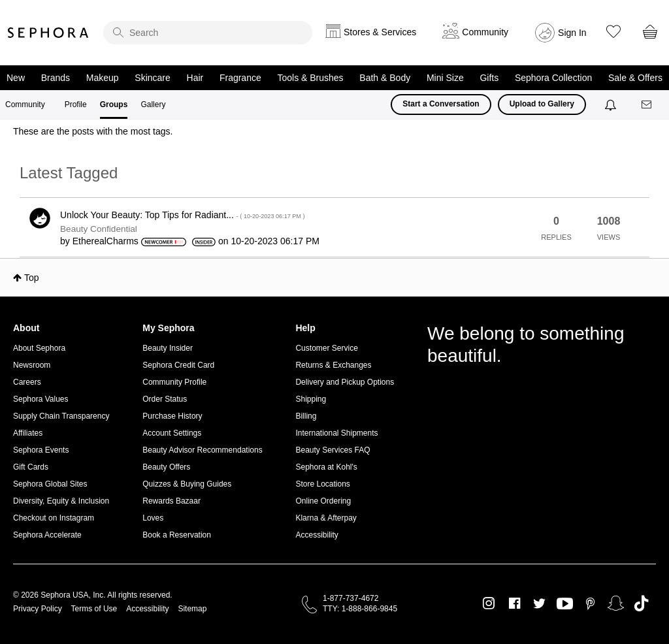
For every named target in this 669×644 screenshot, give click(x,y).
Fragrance (240, 78)
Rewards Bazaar (171, 501)
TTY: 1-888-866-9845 (360, 609)
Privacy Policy (38, 609)
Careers (27, 382)
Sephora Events (41, 450)
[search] (208, 33)
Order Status (165, 399)
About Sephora (39, 348)
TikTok (641, 604)
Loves (153, 518)
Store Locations (322, 484)
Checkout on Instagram (54, 518)
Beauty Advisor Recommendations (202, 450)
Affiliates (28, 433)
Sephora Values (41, 399)
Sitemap (192, 609)
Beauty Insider (168, 348)
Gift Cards (31, 467)
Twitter (539, 604)
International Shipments (336, 433)
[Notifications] (612, 105)
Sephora (48, 33)
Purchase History (172, 416)
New (16, 78)
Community (25, 105)
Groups (114, 105)
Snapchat (616, 604)
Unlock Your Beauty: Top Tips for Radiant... (182, 215)
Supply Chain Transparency (61, 416)
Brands (56, 78)
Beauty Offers (166, 467)
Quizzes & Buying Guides (187, 484)
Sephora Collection (553, 78)
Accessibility (317, 535)
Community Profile (174, 382)
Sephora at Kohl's (326, 467)
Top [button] (32, 278)
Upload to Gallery (542, 104)
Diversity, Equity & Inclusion (61, 501)
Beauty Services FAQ (333, 450)
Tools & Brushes (310, 78)
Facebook (514, 604)
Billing (306, 416)
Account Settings (172, 433)
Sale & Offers (635, 78)
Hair (195, 78)
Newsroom (32, 365)
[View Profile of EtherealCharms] (106, 241)
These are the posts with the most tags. (93, 131)
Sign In (572, 33)
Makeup (103, 78)
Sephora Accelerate (47, 535)
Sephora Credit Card (178, 365)
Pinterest (590, 604)
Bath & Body (385, 78)
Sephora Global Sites (50, 484)
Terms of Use (94, 609)
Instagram (489, 604)
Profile (76, 105)
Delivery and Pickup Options (345, 382)
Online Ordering (323, 501)
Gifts (489, 78)
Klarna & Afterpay (326, 518)
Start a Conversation (441, 104)
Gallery (153, 105)
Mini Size (445, 78)
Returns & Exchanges (333, 365)
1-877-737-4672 (351, 598)
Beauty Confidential (99, 229)
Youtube (565, 604)
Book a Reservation (177, 535)
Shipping (311, 399)
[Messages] (647, 105)
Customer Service (326, 348)
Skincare (152, 78)
